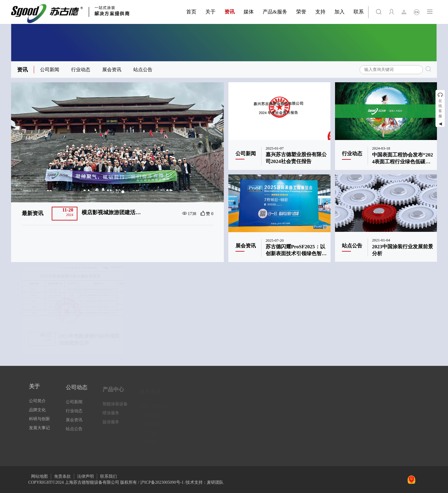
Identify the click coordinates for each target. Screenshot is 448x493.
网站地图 (39, 476)
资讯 (22, 70)
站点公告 (143, 70)
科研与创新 (39, 424)
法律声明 (85, 476)
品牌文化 (37, 415)
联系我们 (108, 476)
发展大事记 (39, 433)
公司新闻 (50, 70)
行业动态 (81, 70)
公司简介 (37, 406)
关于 (34, 392)
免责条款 (62, 476)
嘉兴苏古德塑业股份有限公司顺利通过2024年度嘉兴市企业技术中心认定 (113, 213)
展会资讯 (112, 70)
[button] (112, 192)
